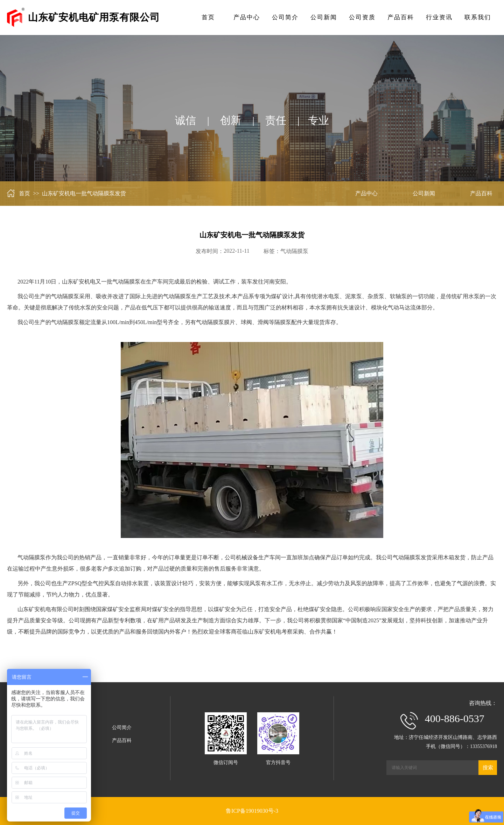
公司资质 (362, 17)
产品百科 (401, 17)
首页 (208, 17)
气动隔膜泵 (294, 251)
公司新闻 (324, 17)
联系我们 (478, 17)
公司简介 (285, 17)
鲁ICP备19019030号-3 (252, 811)
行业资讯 (439, 17)
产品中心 (247, 17)
